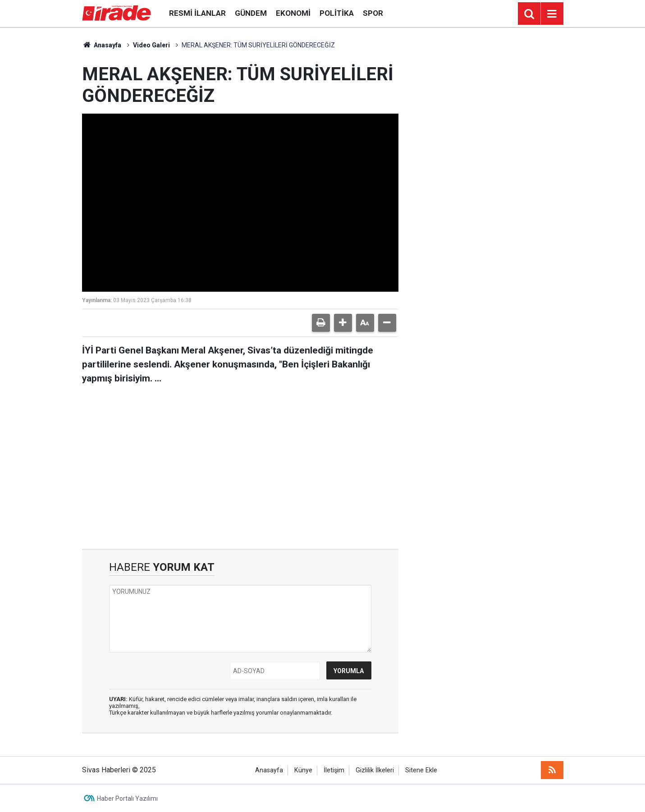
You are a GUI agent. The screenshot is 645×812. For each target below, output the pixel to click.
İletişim (334, 770)
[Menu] (552, 14)
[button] (343, 323)
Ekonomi (293, 13)
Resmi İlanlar (197, 13)
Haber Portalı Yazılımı (127, 798)
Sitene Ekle (421, 770)
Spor (373, 13)
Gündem (251, 13)
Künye (303, 770)
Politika (337, 13)
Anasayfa (102, 45)
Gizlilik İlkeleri (375, 770)
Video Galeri (151, 45)
